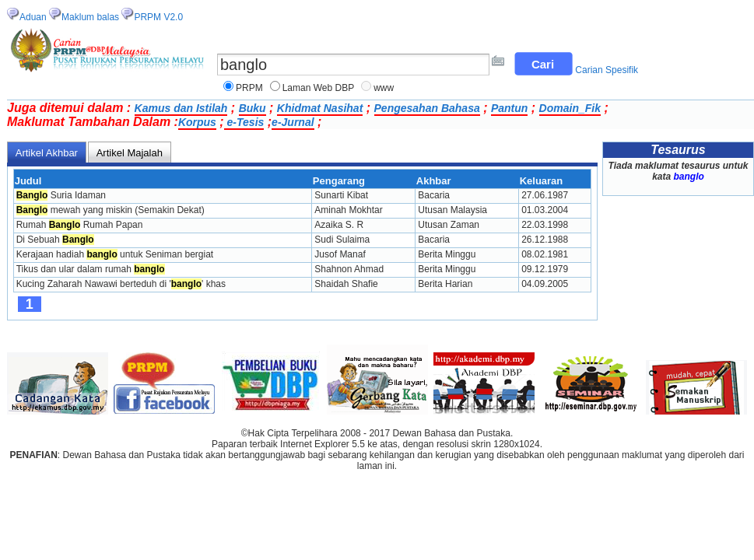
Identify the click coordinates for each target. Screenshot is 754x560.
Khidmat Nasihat (320, 108)
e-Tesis (244, 122)
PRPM (249, 88)
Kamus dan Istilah (181, 108)
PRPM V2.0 (158, 17)
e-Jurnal (293, 122)
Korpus (197, 122)
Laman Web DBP (319, 88)
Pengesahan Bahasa (427, 108)
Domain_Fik (570, 108)
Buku (253, 108)
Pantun (509, 108)
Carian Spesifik (607, 70)
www (384, 88)
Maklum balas (90, 17)
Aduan (33, 17)
